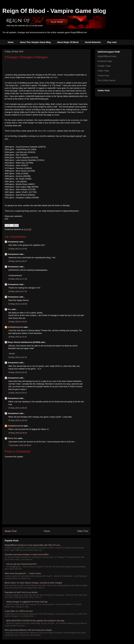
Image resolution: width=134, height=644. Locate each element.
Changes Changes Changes (26, 57)
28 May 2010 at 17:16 (18, 279)
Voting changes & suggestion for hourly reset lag (27, 602)
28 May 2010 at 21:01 (18, 337)
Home (11, 42)
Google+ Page (104, 66)
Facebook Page (105, 61)
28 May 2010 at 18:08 (18, 304)
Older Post (83, 531)
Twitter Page (103, 71)
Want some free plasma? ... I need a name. (23, 573)
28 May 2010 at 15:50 (18, 249)
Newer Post (11, 531)
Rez (9, 309)
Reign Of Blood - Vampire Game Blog (54, 11)
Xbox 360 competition (47, 131)
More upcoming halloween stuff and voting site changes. (29, 630)
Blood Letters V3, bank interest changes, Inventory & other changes (33, 583)
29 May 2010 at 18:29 (18, 420)
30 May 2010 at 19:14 (18, 433)
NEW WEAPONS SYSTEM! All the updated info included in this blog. (35, 621)
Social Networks (93, 42)
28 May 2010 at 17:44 (18, 291)
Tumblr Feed (103, 76)
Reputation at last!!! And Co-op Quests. (21, 592)
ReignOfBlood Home (107, 56)
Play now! (112, 42)
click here (54, 77)
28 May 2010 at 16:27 (18, 261)
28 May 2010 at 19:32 (18, 322)
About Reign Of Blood (68, 42)
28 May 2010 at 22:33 (18, 372)
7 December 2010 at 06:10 (20, 445)
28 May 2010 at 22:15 (18, 357)
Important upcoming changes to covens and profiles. (27, 554)
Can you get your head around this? (21, 564)
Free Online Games (106, 80)
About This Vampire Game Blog (35, 42)
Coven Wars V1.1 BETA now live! (19, 611)
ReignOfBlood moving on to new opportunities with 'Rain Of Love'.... (33, 545)
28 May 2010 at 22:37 (18, 393)
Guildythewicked (15, 327)
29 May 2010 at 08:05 (18, 408)
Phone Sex (13, 438)
